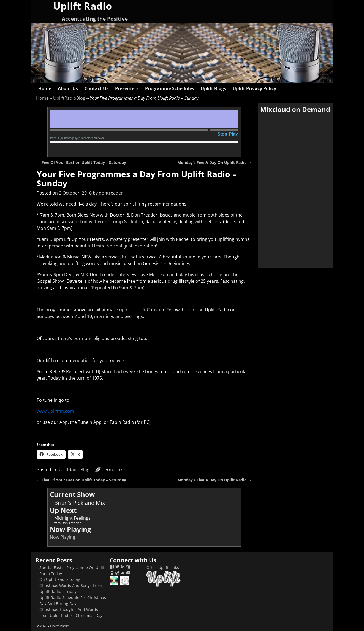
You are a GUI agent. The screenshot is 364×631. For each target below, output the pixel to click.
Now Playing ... (65, 537)
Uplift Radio (60, 626)
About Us (68, 88)
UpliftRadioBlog (69, 98)
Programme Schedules (170, 88)
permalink (112, 470)
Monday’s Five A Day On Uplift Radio (214, 162)
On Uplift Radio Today (60, 579)
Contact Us (97, 88)
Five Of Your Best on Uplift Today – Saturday (81, 162)
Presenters (127, 88)
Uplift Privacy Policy (254, 88)
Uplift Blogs (213, 88)
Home (45, 88)
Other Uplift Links (163, 567)
